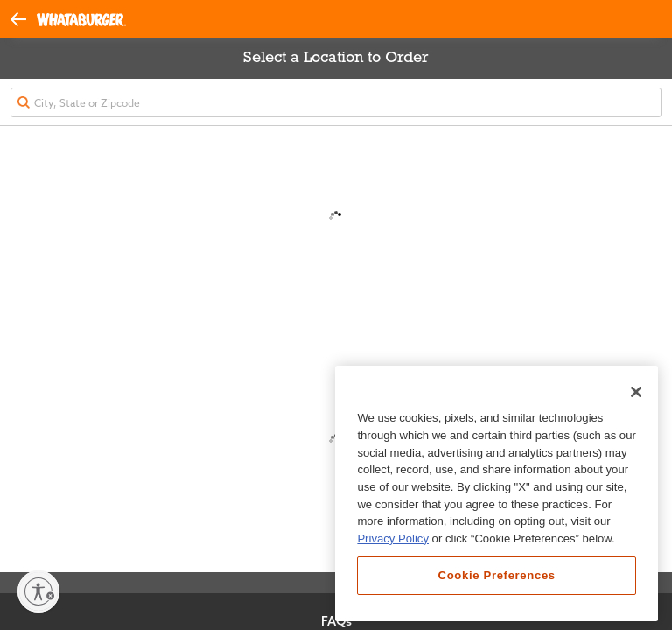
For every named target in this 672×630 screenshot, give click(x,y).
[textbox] (336, 102)
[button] (24, 18)
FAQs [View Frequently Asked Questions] (336, 621)
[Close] (636, 392)
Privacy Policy (393, 539)
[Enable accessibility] (38, 591)
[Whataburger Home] (81, 20)
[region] (497, 493)
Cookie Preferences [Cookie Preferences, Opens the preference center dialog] (497, 575)
